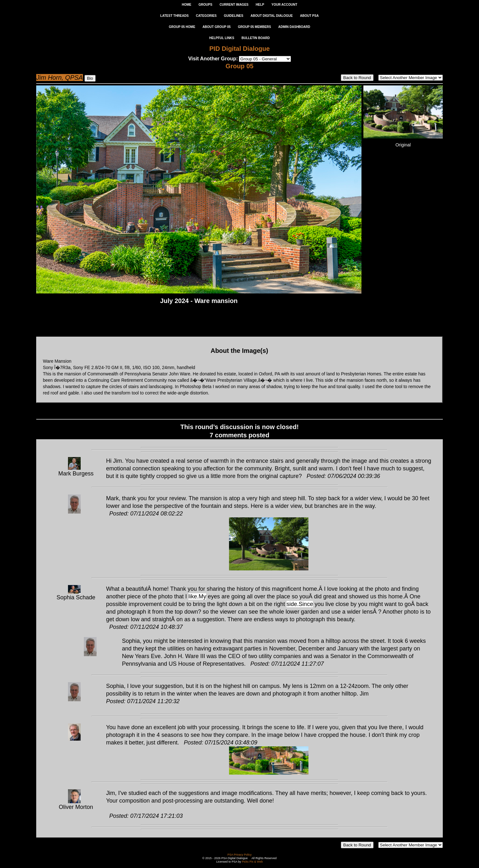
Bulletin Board (256, 38)
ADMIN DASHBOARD (294, 27)
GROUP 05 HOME (182, 27)
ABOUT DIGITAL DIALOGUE (272, 16)
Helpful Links (222, 38)
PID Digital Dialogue (239, 49)
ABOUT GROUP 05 (216, 27)
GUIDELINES (234, 16)
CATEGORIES (206, 16)
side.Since (300, 604)
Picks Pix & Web (252, 862)
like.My (197, 596)
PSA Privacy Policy (239, 855)
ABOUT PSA (309, 16)
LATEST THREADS (175, 16)
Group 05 (239, 66)
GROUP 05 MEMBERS (254, 27)
